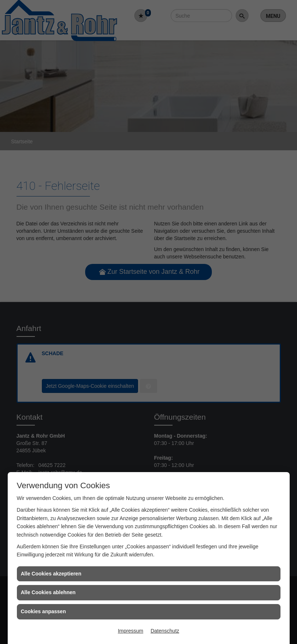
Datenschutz (165, 631)
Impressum (131, 631)
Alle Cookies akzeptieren (51, 574)
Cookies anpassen (44, 611)
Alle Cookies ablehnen (48, 592)
